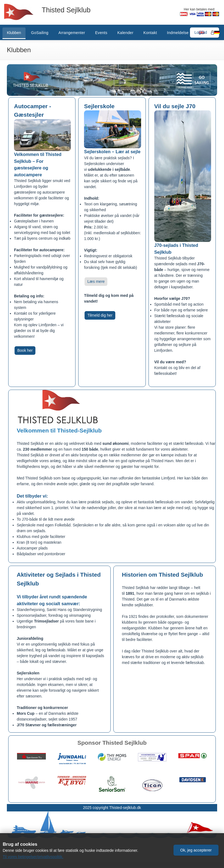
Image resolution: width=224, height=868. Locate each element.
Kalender (125, 33)
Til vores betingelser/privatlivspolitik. (33, 857)
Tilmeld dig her (100, 315)
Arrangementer (72, 33)
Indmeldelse (178, 33)
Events (101, 33)
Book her (25, 350)
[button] (196, 850)
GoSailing (40, 33)
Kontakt (150, 33)
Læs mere (96, 281)
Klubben (14, 33)
